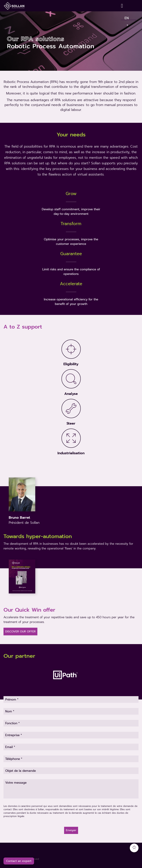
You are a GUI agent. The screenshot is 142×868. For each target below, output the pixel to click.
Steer (71, 423)
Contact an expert (19, 861)
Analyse (71, 394)
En (127, 17)
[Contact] (123, 6)
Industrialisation (71, 453)
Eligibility (71, 364)
